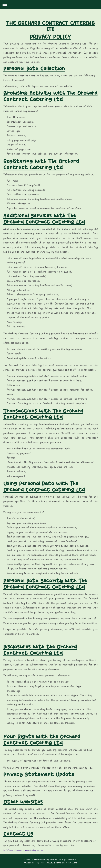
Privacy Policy (31, 863)
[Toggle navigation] (5, 4)
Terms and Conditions (67, 863)
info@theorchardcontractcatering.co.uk (23, 850)
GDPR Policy (47, 863)
